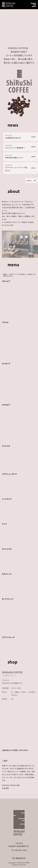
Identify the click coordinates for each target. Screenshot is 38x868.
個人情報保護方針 (19, 860)
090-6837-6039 (21, 852)
